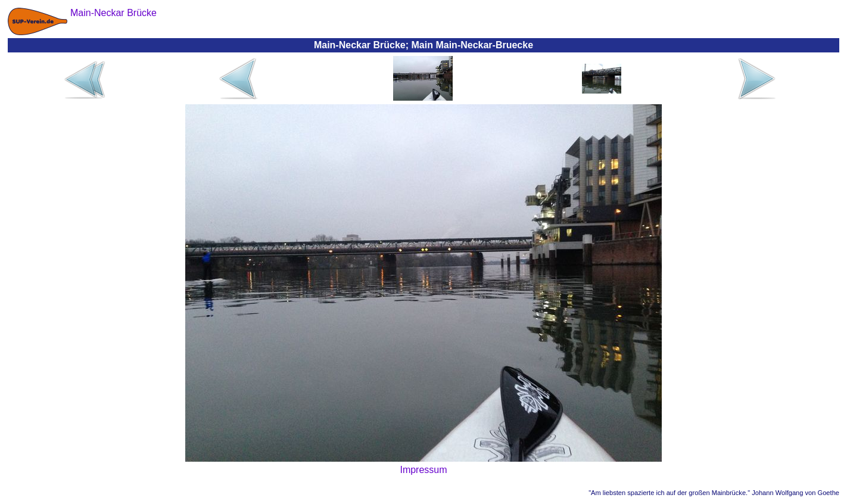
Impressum (423, 470)
